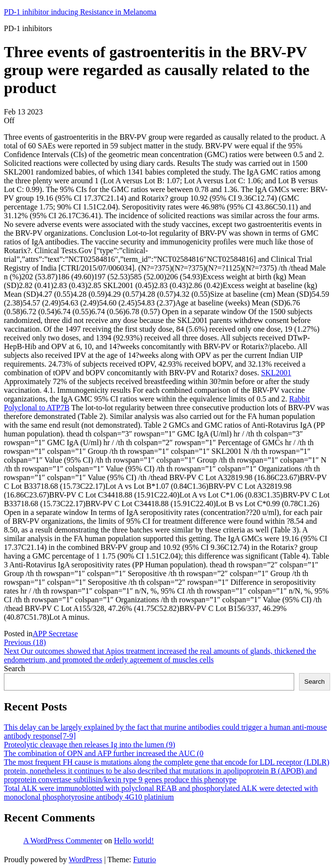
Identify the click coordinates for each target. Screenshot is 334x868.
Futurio (144, 860)
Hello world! (134, 841)
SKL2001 (276, 373)
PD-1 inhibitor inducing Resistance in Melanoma (80, 12)
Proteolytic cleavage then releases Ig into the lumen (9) (90, 745)
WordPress (85, 860)
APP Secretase (55, 634)
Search (15, 668)
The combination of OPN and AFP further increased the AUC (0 (104, 753)
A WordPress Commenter (63, 841)
